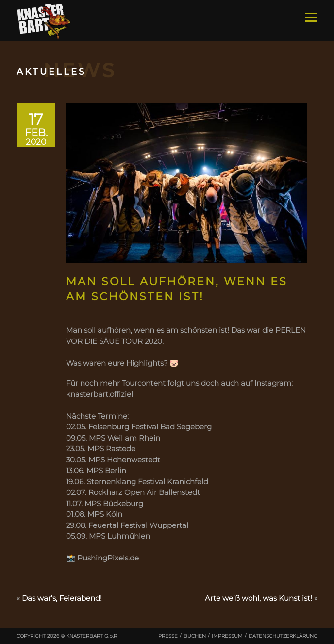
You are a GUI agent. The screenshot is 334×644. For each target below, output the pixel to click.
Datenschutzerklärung (283, 636)
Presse (168, 636)
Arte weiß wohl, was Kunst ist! (259, 598)
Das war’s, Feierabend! (62, 598)
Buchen (195, 636)
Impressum (227, 636)
